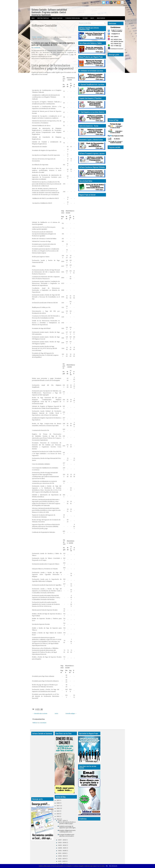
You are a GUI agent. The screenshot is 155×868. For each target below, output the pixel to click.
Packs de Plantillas (57, 18)
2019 (58, 800)
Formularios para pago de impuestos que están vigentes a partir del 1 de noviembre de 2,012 (53, 44)
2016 (58, 808)
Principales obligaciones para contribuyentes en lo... (67, 831)
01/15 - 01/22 (62, 861)
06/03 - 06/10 (62, 845)
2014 (58, 814)
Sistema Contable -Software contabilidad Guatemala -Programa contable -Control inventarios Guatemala (49, 12)
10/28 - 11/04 (62, 821)
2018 (58, 803)
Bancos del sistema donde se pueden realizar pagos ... (67, 823)
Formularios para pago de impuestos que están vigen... (67, 827)
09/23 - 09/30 (62, 843)
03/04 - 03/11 (62, 856)
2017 (58, 806)
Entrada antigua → (71, 713)
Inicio (33, 18)
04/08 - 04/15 (62, 848)
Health (92, 18)
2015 (58, 811)
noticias (39, 37)
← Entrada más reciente (40, 713)
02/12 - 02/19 (62, 859)
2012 (58, 819)
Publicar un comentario (39, 723)
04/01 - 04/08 (62, 851)
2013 (58, 816)
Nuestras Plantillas (43, 18)
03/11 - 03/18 (62, 853)
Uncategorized (101, 18)
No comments (36, 48)
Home (34, 37)
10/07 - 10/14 (62, 840)
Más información (113, 866)
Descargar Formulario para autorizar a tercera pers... (66, 835)
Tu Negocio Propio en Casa (73, 18)
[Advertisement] (55, 32)
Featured (85, 18)
